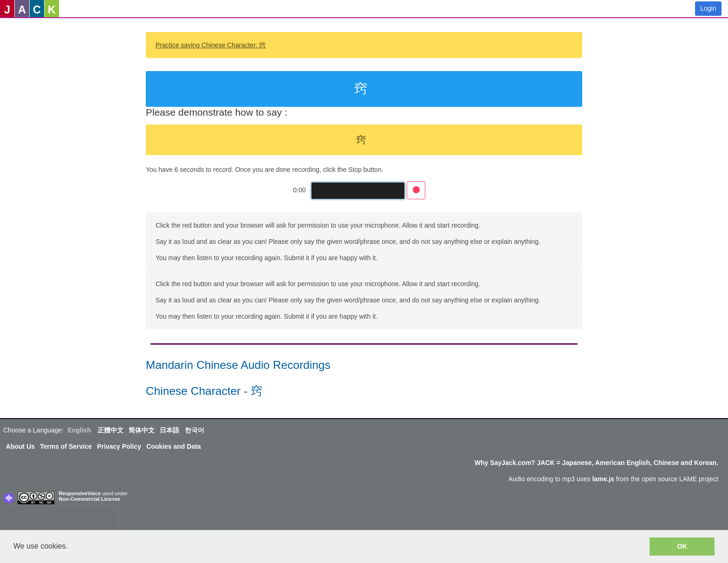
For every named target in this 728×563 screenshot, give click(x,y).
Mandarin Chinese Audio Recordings (238, 365)
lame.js (603, 479)
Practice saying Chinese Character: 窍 (211, 45)
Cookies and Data (173, 446)
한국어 (195, 430)
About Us (20, 446)
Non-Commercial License (90, 499)
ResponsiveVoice (80, 493)
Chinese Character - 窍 (204, 391)
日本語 (169, 430)
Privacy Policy (119, 446)
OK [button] (682, 546)
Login (708, 8)
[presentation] (59, 520)
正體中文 (110, 430)
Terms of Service (66, 446)
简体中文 (142, 430)
